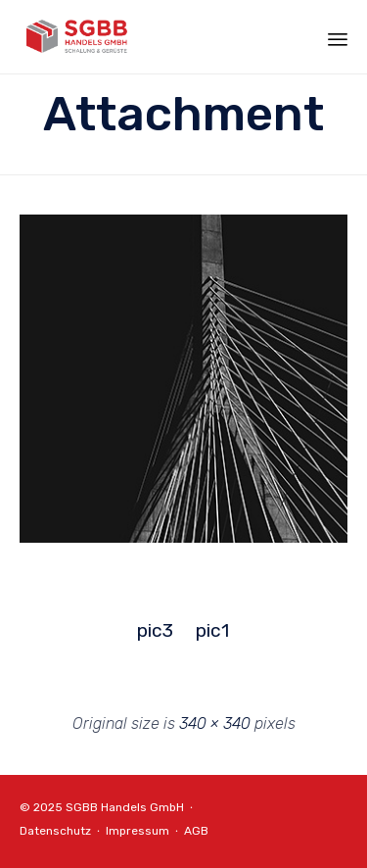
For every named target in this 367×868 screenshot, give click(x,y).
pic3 (155, 630)
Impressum (138, 831)
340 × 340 (215, 723)
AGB (196, 831)
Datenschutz (55, 831)
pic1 (212, 630)
